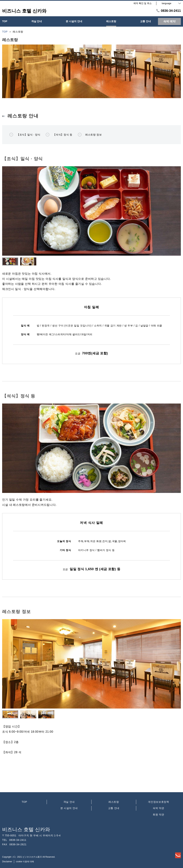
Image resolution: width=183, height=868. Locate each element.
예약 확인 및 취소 (143, 3)
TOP (24, 802)
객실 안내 (69, 802)
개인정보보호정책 (159, 802)
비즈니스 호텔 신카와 (26, 829)
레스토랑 (114, 802)
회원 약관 (158, 815)
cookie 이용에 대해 (25, 862)
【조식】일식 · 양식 (25, 135)
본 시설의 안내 (69, 808)
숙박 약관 (158, 808)
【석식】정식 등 (59, 135)
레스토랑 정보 (90, 135)
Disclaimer (7, 862)
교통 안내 (114, 808)
